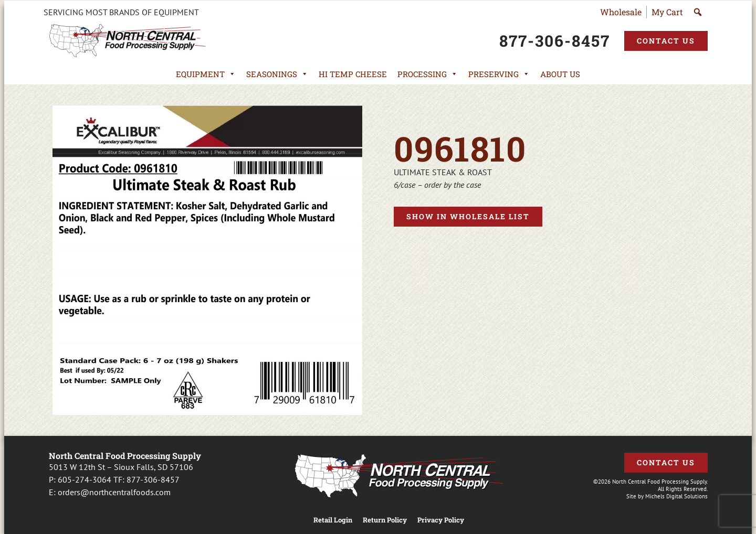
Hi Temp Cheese (353, 74)
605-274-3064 (85, 479)
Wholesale (621, 12)
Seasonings (277, 74)
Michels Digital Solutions (676, 496)
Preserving (499, 74)
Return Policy (385, 520)
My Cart (667, 12)
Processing (428, 74)
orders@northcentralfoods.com (114, 492)
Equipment (206, 74)
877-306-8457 (153, 479)
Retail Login (333, 520)
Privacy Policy (441, 520)
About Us (560, 74)
